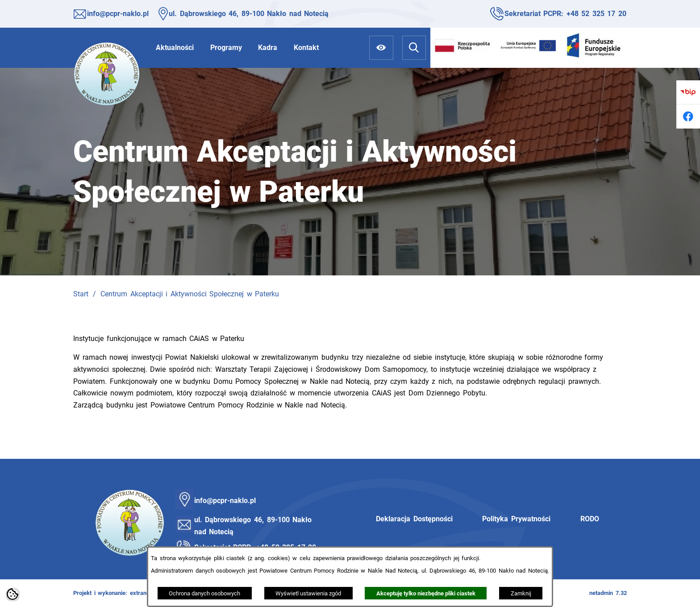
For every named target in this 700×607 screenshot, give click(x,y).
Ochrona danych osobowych (204, 593)
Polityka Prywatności (516, 519)
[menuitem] (175, 48)
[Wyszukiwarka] (414, 48)
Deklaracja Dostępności (414, 519)
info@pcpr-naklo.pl (118, 14)
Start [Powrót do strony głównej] (81, 294)
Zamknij (521, 593)
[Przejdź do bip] (688, 92)
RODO (590, 519)
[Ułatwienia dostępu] (381, 48)
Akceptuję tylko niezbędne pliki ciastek (426, 593)
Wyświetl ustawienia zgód (308, 593)
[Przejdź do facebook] (688, 116)
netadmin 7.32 (608, 593)
